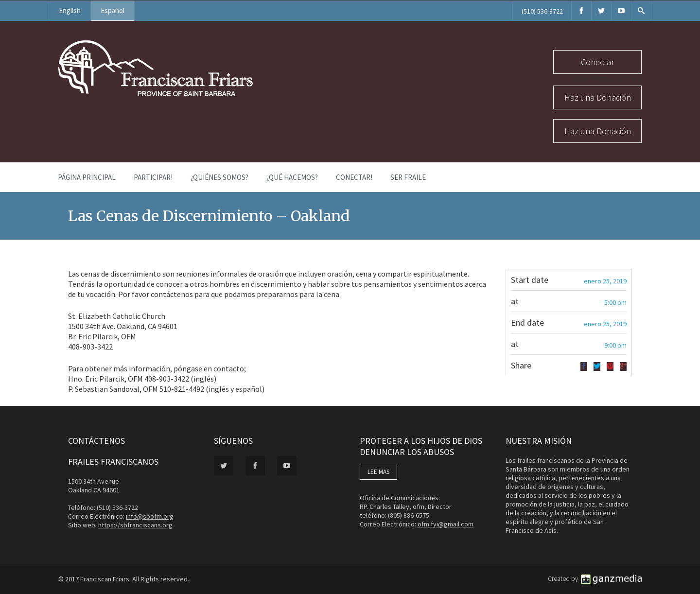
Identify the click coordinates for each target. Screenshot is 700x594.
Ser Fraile (408, 177)
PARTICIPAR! (153, 177)
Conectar (597, 62)
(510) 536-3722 (542, 11)
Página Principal (87, 177)
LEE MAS (378, 472)
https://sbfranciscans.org (135, 525)
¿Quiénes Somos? (219, 177)
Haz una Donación (598, 97)
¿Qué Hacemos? (292, 177)
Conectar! (354, 177)
